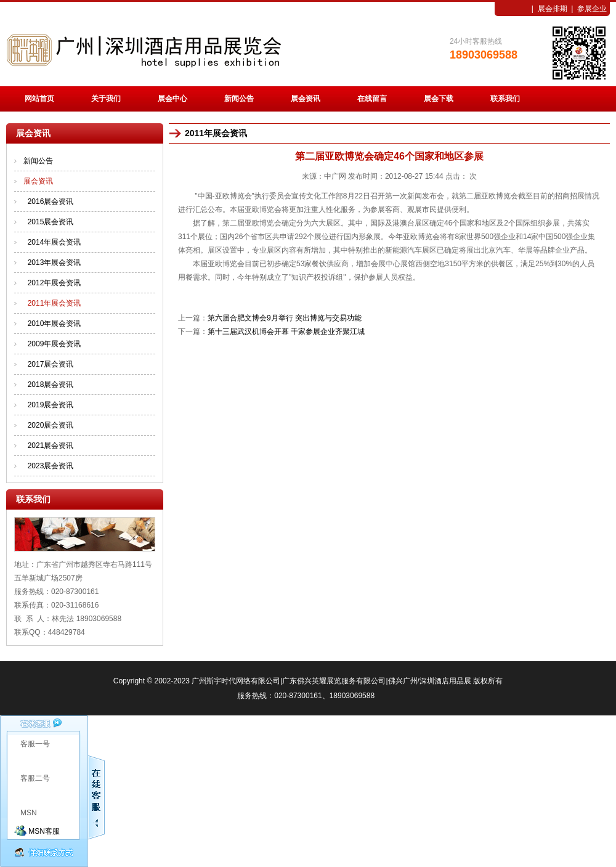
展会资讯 (38, 181)
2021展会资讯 (51, 446)
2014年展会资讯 (55, 242)
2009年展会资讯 (55, 344)
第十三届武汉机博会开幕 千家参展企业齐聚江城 (286, 332)
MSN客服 (37, 831)
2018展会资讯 (51, 385)
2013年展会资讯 (55, 263)
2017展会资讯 (51, 364)
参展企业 (592, 9)
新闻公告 (38, 161)
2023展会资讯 (51, 466)
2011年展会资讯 (55, 303)
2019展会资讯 (51, 405)
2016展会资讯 (51, 201)
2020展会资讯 (51, 425)
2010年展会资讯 (55, 324)
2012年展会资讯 (55, 283)
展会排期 (553, 9)
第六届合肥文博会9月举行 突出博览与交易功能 (285, 318)
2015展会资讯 (51, 222)
